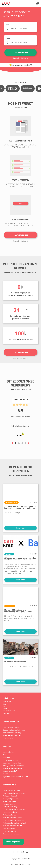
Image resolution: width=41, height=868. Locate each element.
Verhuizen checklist (10, 796)
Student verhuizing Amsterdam (14, 809)
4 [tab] (25, 443)
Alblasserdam (7, 702)
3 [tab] (22, 443)
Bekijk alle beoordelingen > (21, 426)
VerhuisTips (10, 606)
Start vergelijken (20, 52)
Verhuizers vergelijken (11, 727)
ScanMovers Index (12, 502)
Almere (5, 708)
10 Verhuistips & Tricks (11, 790)
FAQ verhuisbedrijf (10, 771)
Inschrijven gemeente (11, 798)
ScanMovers (6, 3)
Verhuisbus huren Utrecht (12, 826)
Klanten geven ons (20, 65)
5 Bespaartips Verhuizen (12, 735)
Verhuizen (9, 554)
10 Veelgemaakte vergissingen (14, 793)
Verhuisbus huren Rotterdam (14, 820)
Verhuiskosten (8, 738)
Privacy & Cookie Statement (13, 766)
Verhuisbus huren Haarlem (13, 818)
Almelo (5, 706)
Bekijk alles (7, 713)
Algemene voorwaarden (12, 763)
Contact (6, 774)
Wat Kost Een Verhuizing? (12, 733)
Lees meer (21, 528)
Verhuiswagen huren (10, 831)
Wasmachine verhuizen (11, 834)
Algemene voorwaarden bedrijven (15, 776)
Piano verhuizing (9, 804)
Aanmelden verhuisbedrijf (12, 768)
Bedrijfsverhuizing (9, 801)
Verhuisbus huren (9, 815)
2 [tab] (19, 443)
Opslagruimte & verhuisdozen (14, 730)
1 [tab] (16, 443)
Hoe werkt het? (9, 752)
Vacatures (6, 757)
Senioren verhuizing (10, 807)
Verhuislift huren (9, 828)
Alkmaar (5, 704)
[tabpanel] (20, 418)
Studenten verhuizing (11, 812)
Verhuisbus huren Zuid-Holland (14, 823)
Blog (4, 755)
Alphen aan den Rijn (9, 711)
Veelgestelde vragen (10, 760)
